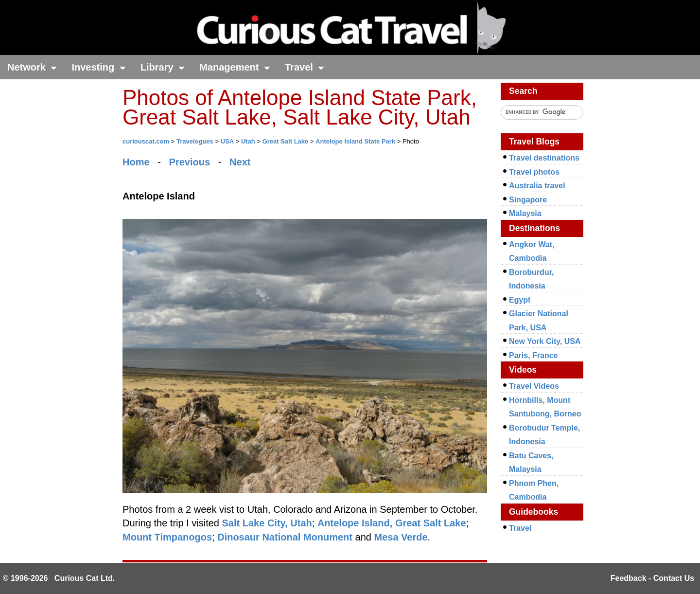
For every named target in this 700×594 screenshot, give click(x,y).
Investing (98, 67)
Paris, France (534, 355)
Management (235, 67)
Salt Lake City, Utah (267, 523)
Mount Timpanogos (167, 537)
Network (32, 67)
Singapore (528, 200)
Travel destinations (544, 158)
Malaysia (525, 213)
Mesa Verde (401, 537)
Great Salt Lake (286, 141)
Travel (305, 67)
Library (163, 67)
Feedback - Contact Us (652, 578)
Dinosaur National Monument (285, 537)
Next (240, 162)
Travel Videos (534, 386)
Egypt (520, 300)
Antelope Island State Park (355, 141)
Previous (190, 162)
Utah (248, 141)
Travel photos (534, 172)
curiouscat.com (146, 141)
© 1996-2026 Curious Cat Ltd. (59, 578)
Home (136, 162)
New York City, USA (545, 341)
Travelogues (195, 141)
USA (227, 141)
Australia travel (537, 186)
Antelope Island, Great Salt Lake (392, 523)
